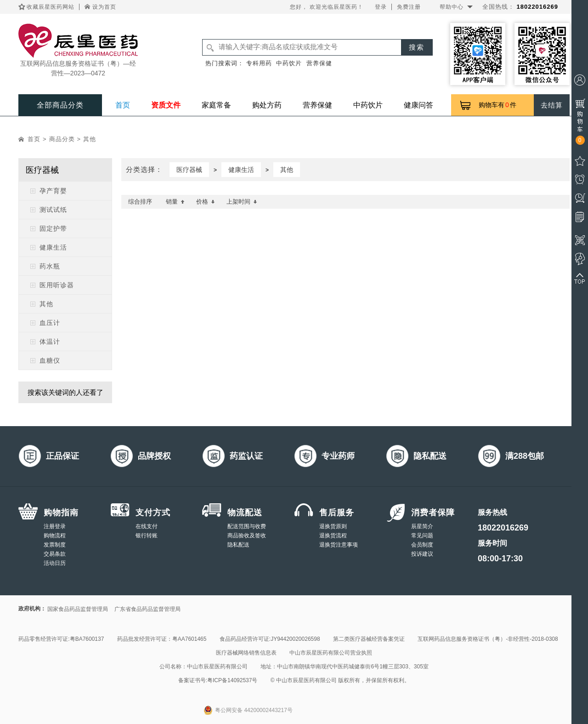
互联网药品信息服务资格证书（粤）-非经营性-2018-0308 (488, 639)
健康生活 (53, 247)
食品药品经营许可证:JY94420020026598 (270, 639)
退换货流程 (333, 536)
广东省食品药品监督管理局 (147, 609)
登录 (381, 7)
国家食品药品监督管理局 (78, 609)
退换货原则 (333, 526)
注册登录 (55, 526)
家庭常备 (216, 105)
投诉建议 (422, 554)
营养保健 (319, 63)
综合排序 (140, 202)
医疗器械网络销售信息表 (246, 653)
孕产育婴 (53, 191)
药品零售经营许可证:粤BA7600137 (61, 639)
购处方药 (267, 105)
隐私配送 (238, 545)
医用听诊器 (57, 285)
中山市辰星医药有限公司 (217, 667)
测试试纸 (53, 210)
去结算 (552, 105)
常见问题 (422, 536)
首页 (123, 105)
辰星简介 (422, 526)
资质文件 (166, 105)
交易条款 (55, 554)
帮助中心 (452, 7)
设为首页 (104, 7)
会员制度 (422, 545)
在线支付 (147, 526)
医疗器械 (189, 170)
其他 (90, 139)
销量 (175, 202)
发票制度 (55, 545)
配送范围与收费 (247, 526)
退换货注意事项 (339, 545)
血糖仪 (50, 360)
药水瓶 (50, 266)
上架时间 (242, 202)
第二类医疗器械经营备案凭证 (369, 639)
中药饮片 (289, 63)
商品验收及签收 (247, 536)
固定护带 (53, 228)
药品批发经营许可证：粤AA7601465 (162, 639)
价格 (206, 202)
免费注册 (409, 7)
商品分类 (62, 139)
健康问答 (418, 105)
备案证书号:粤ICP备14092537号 (218, 680)
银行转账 (147, 536)
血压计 (50, 323)
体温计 (50, 342)
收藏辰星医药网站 (51, 7)
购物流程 (55, 536)
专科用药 (259, 63)
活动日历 (55, 563)
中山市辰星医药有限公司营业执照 (331, 653)
